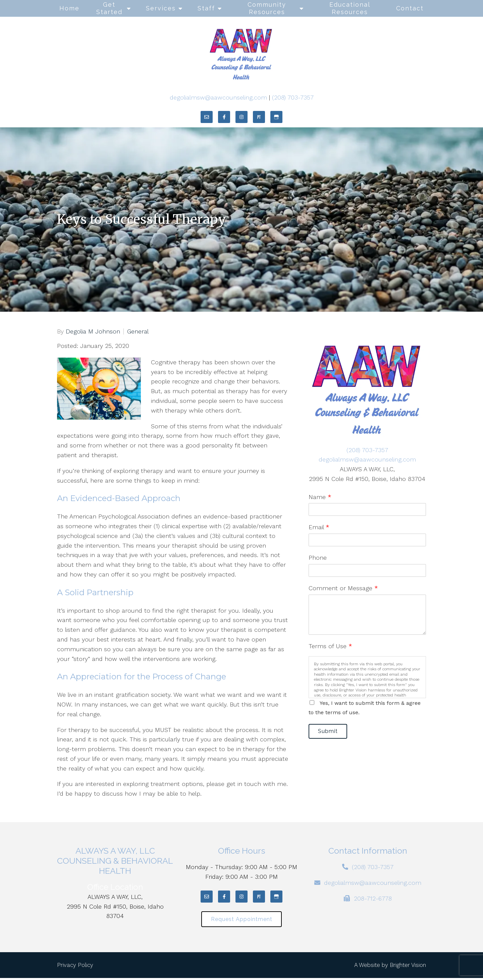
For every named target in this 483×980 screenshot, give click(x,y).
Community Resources (267, 8)
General (138, 331)
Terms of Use (330, 646)
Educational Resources (350, 8)
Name (320, 497)
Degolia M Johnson (93, 331)
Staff (206, 8)
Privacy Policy (75, 967)
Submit (331, 732)
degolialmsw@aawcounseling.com (218, 97)
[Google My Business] (276, 117)
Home (69, 8)
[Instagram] (241, 117)
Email (319, 527)
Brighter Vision (408, 967)
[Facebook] (224, 117)
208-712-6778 (373, 898)
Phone (318, 558)
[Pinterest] (259, 117)
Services (161, 8)
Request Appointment (242, 920)
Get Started (109, 8)
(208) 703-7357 (293, 97)
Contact (410, 8)
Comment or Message (343, 588)
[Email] (207, 117)
